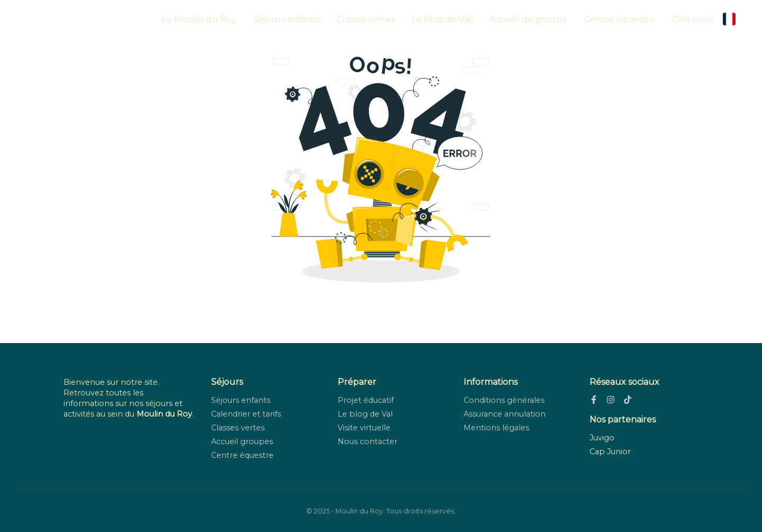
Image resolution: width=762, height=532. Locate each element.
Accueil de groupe (528, 19)
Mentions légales (496, 428)
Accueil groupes (242, 441)
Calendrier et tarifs (246, 414)
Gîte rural (693, 19)
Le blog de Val (442, 19)
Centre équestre (620, 19)
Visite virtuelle (364, 428)
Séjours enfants (287, 19)
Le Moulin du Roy (199, 19)
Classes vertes (366, 19)
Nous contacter (368, 441)
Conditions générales (504, 400)
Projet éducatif (366, 400)
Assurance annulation (505, 414)
